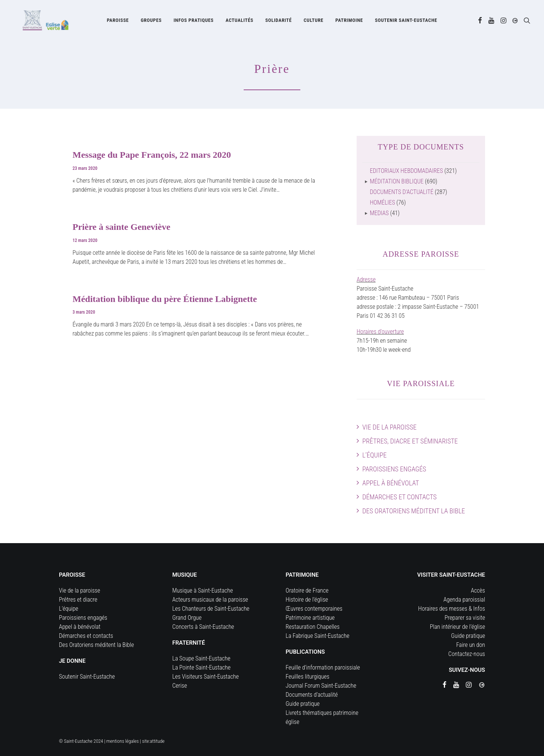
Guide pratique (303, 704)
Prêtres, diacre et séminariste (410, 441)
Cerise (180, 686)
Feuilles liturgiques (308, 677)
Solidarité (278, 22)
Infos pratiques (193, 22)
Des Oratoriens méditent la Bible (414, 511)
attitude (157, 741)
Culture (314, 22)
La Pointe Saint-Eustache (201, 667)
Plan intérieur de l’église (457, 627)
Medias (379, 213)
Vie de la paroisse (389, 427)
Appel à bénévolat (391, 483)
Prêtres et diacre (78, 600)
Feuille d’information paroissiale (323, 667)
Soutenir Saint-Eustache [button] (406, 22)
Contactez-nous (467, 654)
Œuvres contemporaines (314, 609)
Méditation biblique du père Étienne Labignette (165, 299)
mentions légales (123, 741)
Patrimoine (349, 22)
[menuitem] (118, 22)
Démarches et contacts (399, 497)
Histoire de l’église (307, 600)
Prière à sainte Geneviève (121, 227)
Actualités (239, 22)
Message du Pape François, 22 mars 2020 (152, 155)
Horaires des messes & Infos (452, 609)
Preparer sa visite (465, 618)
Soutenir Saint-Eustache (87, 677)
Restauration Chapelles (313, 627)
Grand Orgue (187, 618)
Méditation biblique (397, 181)
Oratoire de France (307, 590)
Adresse (366, 279)
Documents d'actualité (402, 192)
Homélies (382, 202)
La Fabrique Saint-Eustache (318, 636)
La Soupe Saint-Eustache (201, 658)
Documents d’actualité (312, 695)
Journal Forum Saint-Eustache (321, 686)
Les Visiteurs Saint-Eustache (206, 677)
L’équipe (374, 455)
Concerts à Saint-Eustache (203, 627)
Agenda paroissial (464, 600)
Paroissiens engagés (394, 469)
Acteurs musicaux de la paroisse (210, 600)
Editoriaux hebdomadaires (406, 171)
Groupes (151, 22)
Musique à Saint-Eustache (203, 590)
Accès (478, 590)
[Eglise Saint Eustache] (39, 22)
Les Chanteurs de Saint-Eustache (211, 609)
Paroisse (118, 22)
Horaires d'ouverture (380, 332)
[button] (480, 22)
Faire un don (471, 645)
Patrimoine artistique (310, 618)
